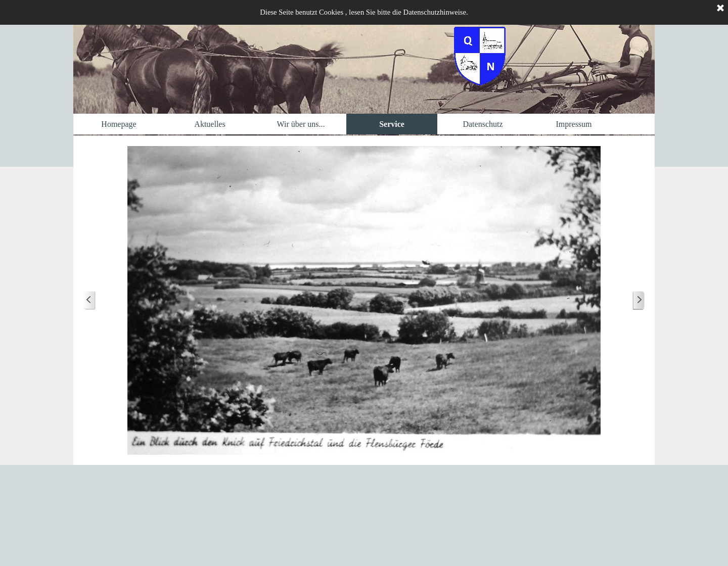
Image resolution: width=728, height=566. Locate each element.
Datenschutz (483, 124)
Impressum (574, 124)
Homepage (119, 124)
